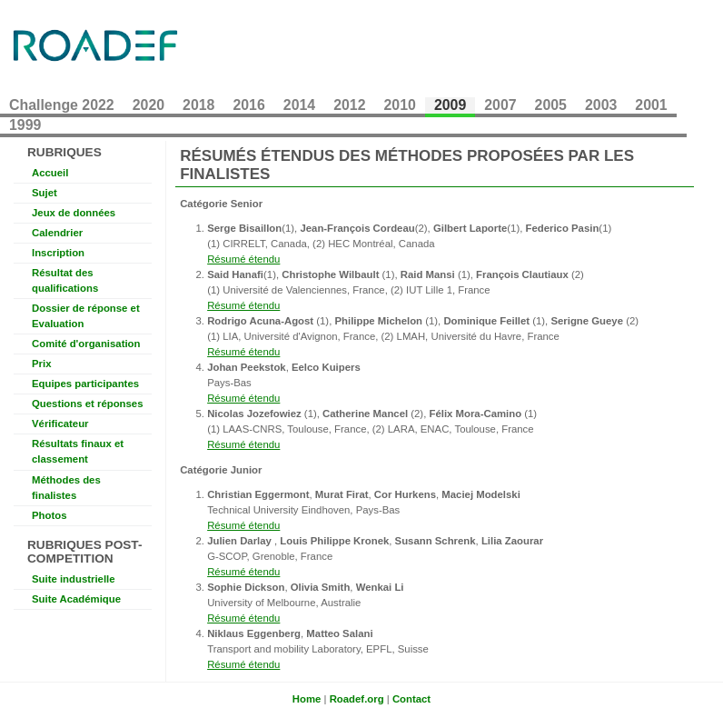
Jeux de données (74, 213)
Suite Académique (76, 599)
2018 (198, 105)
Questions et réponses (87, 404)
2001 (651, 105)
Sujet (45, 193)
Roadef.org (357, 699)
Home (307, 699)
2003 (601, 105)
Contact (411, 699)
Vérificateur (60, 424)
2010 (400, 105)
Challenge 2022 (62, 105)
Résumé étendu (243, 259)
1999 (25, 125)
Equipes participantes (85, 384)
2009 (450, 105)
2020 (149, 105)
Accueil (50, 173)
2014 (299, 105)
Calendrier (57, 233)
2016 (248, 105)
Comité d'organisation (86, 344)
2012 (349, 105)
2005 (551, 105)
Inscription (58, 253)
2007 (500, 105)
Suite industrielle (74, 579)
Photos (50, 515)
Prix (41, 364)
